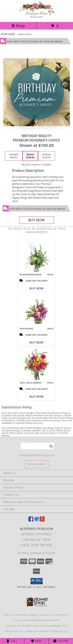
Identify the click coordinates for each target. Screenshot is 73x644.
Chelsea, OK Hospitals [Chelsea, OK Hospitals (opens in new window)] (54, 615)
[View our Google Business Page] (36, 520)
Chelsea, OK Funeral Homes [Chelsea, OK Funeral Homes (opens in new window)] (20, 615)
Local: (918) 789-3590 (36, 545)
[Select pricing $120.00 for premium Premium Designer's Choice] (47, 156)
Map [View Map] (36, 641)
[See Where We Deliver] (36, 464)
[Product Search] (37, 446)
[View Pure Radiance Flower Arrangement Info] (37, 311)
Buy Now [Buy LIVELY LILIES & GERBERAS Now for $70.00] (36, 397)
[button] (37, 581)
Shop (18, 26)
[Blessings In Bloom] (36, 17)
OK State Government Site (51, 626)
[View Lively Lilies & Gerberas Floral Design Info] (37, 365)
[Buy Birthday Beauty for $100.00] (37, 220)
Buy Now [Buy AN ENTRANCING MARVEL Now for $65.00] (36, 288)
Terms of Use (60, 631)
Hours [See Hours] (61, 641)
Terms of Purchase (37, 631)
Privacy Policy (14, 631)
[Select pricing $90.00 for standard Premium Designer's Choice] (14, 156)
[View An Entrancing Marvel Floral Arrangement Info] (37, 257)
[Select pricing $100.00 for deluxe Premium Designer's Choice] (30, 156)
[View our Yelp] (42, 520)
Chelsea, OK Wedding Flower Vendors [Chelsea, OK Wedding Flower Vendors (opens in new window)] (36, 620)
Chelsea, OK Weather (19, 626)
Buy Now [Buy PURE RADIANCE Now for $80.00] (36, 342)
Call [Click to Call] (12, 641)
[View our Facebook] (31, 520)
